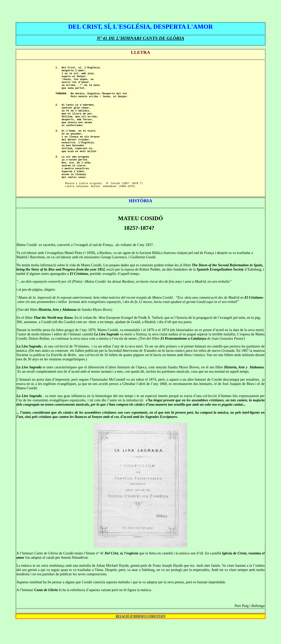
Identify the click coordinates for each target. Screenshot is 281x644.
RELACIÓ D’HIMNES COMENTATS (140, 640)
